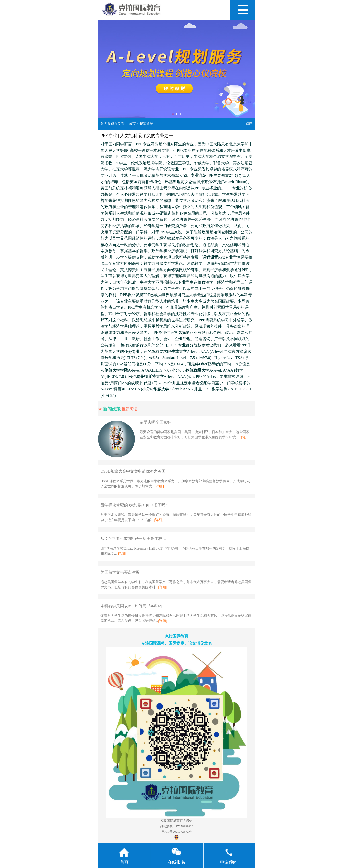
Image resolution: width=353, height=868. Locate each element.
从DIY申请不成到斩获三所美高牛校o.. (133, 539)
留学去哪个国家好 (155, 422)
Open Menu (243, 10)
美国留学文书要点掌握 (120, 572)
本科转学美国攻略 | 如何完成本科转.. (132, 606)
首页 (132, 124)
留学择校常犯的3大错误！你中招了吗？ (135, 505)
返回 (249, 124)
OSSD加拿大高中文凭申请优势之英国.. (134, 471)
